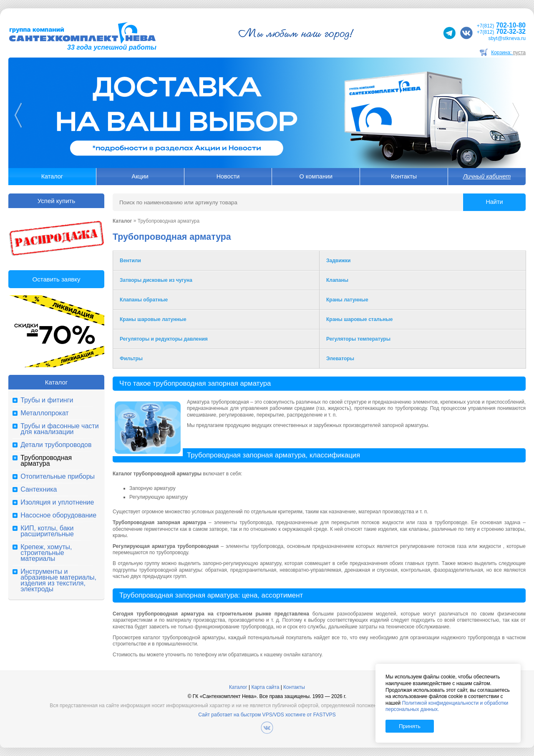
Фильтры (131, 359)
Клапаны (337, 280)
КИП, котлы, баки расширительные (47, 531)
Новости (228, 176)
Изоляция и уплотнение (57, 502)
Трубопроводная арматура (46, 461)
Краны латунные (347, 300)
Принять (410, 726)
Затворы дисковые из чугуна (156, 280)
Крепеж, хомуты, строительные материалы (46, 553)
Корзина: (508, 53)
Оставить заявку (57, 279)
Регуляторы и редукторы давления (164, 339)
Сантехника (39, 490)
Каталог (52, 176)
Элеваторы (340, 359)
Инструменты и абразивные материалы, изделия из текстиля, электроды (58, 580)
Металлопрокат (44, 413)
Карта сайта (265, 687)
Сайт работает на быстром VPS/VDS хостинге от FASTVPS (267, 715)
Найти (494, 202)
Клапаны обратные (144, 300)
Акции (140, 176)
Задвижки (338, 261)
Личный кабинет (487, 176)
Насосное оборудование (58, 515)
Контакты (404, 176)
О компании (316, 176)
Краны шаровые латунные (153, 319)
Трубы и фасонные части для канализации (59, 429)
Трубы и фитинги (47, 400)
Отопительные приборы (58, 477)
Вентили (130, 261)
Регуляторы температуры (358, 339)
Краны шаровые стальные (360, 319)
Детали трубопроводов (56, 445)
